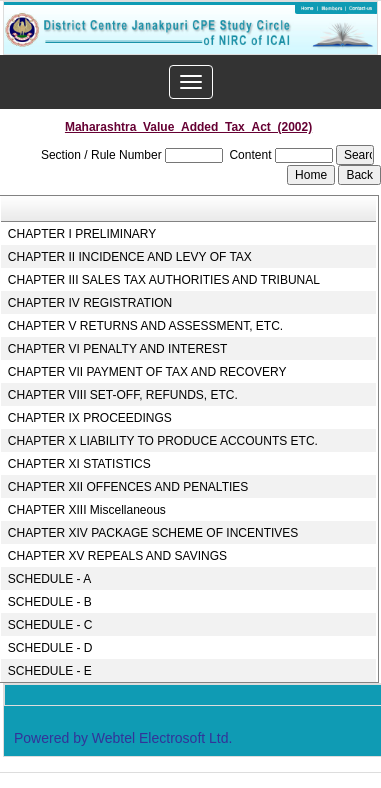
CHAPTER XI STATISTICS (79, 464)
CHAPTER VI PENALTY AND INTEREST (118, 349)
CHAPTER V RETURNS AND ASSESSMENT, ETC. (145, 326)
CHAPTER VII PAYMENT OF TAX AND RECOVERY (147, 372)
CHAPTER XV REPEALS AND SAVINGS (117, 556)
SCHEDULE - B (50, 602)
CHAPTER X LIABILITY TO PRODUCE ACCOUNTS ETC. (163, 441)
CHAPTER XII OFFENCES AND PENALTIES (128, 487)
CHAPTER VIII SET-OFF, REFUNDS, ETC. (123, 395)
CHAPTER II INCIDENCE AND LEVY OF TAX (130, 257)
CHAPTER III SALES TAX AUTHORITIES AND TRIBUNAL (164, 280)
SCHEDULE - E (50, 671)
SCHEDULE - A (49, 579)
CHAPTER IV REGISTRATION (90, 303)
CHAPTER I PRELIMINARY (82, 234)
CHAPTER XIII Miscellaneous (87, 510)
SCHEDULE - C (50, 625)
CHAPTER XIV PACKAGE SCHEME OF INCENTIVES (153, 533)
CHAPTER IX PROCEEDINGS (90, 418)
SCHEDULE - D (50, 648)
